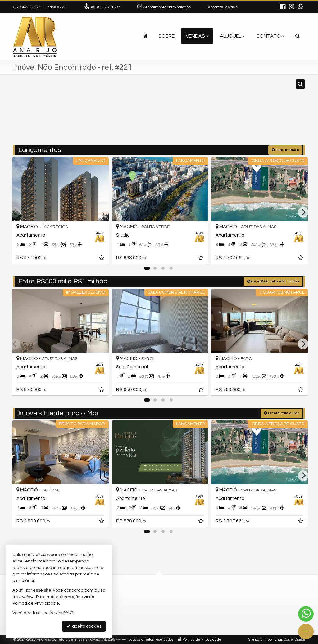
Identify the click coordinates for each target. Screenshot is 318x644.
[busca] (298, 36)
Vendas (197, 36)
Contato (270, 36)
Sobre (166, 36)
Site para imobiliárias (266, 639)
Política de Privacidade (202, 639)
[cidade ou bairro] (205, 113)
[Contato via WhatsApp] (306, 614)
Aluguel (232, 36)
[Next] (303, 212)
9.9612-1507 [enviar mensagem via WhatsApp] (106, 7)
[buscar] (244, 113)
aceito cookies (84, 626)
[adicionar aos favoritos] (100, 257)
